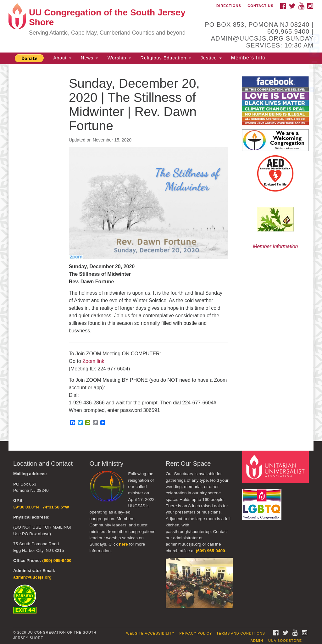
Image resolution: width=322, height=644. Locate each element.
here (123, 544)
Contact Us (261, 6)
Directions (229, 6)
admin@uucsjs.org (32, 577)
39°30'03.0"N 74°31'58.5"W (41, 507)
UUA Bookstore (285, 641)
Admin (257, 641)
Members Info (248, 58)
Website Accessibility (150, 633)
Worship (119, 58)
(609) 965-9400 (57, 561)
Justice (211, 58)
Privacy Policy (196, 633)
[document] (161, 253)
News (89, 58)
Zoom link (93, 361)
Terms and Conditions (241, 633)
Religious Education (166, 58)
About (62, 58)
